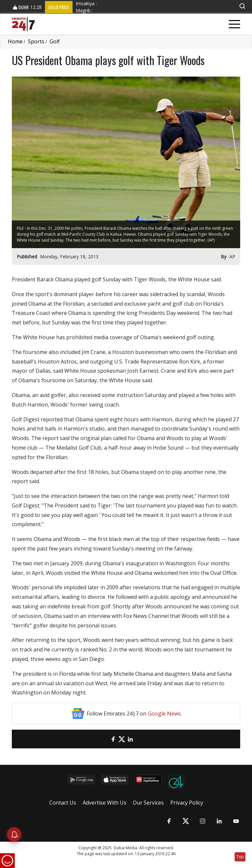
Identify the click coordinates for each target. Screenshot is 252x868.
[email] (105, 739)
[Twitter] (122, 739)
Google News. (165, 714)
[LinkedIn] (130, 739)
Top (240, 857)
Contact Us (63, 803)
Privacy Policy (187, 803)
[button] (242, 6)
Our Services (148, 803)
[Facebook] (113, 739)
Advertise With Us (105, 803)
